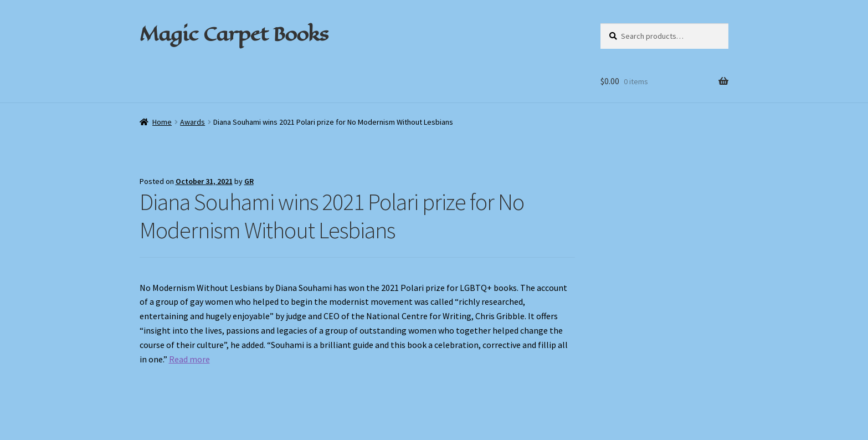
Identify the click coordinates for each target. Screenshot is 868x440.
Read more (189, 359)
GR (249, 181)
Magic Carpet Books (234, 34)
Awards (192, 122)
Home (162, 122)
